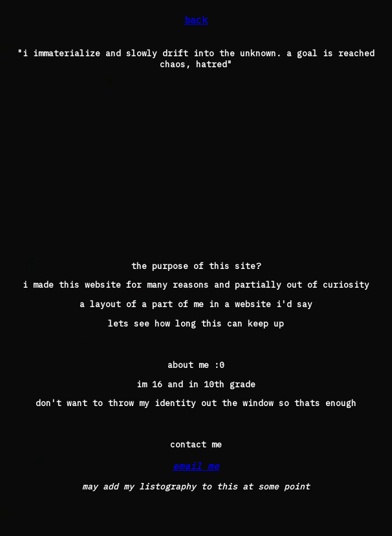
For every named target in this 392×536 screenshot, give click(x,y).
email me (196, 466)
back (196, 20)
